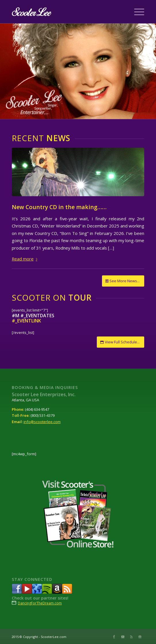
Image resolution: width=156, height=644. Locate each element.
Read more (26, 259)
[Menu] (136, 12)
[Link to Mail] (140, 637)
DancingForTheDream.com (40, 603)
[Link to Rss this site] (131, 637)
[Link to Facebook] (114, 637)
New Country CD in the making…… (59, 207)
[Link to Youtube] (123, 637)
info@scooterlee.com (42, 422)
